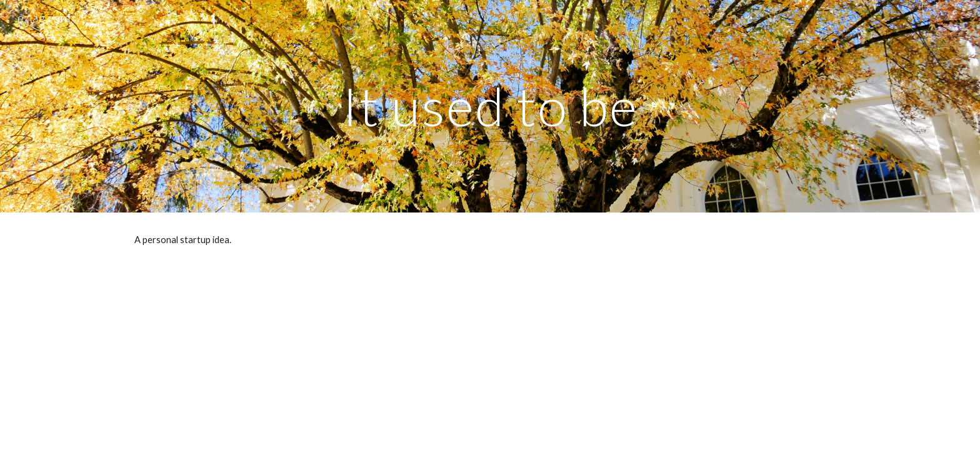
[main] (490, 106)
